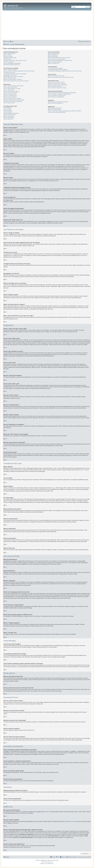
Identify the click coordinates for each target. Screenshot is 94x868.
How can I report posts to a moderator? (12, 99)
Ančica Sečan (50, 862)
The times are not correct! (9, 72)
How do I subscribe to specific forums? (57, 95)
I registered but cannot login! (10, 58)
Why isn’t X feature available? (55, 109)
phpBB (67, 277)
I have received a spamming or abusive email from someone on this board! (65, 71)
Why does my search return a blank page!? (58, 85)
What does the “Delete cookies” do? (12, 65)
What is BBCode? (8, 108)
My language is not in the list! (10, 75)
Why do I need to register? (9, 53)
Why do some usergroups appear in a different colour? (60, 60)
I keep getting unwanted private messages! (58, 70)
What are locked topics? (9, 117)
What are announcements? (10, 115)
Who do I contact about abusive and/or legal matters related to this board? (65, 111)
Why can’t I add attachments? (10, 96)
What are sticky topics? (9, 116)
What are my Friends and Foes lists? (56, 76)
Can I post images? (8, 112)
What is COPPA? (7, 55)
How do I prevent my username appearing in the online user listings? (19, 71)
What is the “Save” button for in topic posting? (14, 100)
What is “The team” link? (53, 63)
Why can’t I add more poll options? (11, 91)
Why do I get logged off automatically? (12, 63)
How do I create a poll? (9, 90)
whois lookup (20, 833)
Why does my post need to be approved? (13, 101)
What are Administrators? (54, 53)
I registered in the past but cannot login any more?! (15, 60)
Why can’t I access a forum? (10, 94)
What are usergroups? (53, 56)
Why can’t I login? (8, 59)
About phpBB (22, 813)
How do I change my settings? (10, 70)
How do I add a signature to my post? (12, 89)
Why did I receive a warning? (10, 97)
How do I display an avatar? (10, 78)
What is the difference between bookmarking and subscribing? (62, 93)
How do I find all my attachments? (56, 103)
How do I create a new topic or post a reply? (13, 86)
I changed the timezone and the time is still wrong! (15, 74)
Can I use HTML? (7, 109)
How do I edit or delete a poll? (10, 93)
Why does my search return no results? (57, 84)
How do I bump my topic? (9, 103)
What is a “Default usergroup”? (55, 62)
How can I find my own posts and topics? (57, 88)
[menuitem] (12, 42)
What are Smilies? (8, 110)
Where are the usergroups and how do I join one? (59, 58)
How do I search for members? (55, 86)
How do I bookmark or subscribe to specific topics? (59, 94)
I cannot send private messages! (55, 68)
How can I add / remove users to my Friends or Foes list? (61, 77)
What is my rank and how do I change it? (13, 79)
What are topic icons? (8, 119)
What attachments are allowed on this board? (58, 102)
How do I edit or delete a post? (10, 87)
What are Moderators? (53, 55)
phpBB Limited (45, 812)
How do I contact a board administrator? (57, 112)
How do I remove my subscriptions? (56, 97)
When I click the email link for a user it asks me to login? (16, 81)
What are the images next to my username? (13, 77)
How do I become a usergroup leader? (57, 59)
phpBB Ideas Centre (70, 821)
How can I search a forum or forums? (56, 82)
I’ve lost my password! (9, 62)
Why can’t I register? (8, 56)
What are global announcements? (11, 113)
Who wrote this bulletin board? (55, 108)
